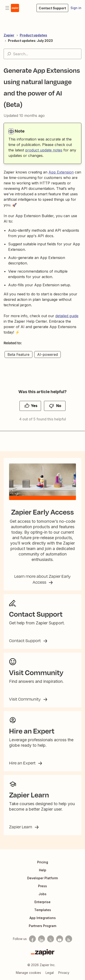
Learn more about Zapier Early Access (42, 579)
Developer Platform (42, 878)
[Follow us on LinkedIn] (41, 939)
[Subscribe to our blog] (69, 939)
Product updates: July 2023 (30, 41)
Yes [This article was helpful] (34, 406)
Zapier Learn (21, 827)
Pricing (43, 862)
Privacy (64, 973)
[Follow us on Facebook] (32, 939)
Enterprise (42, 902)
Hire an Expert (23, 763)
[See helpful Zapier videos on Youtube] (60, 939)
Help (43, 870)
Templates (43, 910)
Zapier (9, 35)
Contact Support (25, 641)
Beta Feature (18, 354)
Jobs (42, 894)
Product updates (33, 35)
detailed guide (67, 316)
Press (42, 886)
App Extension (61, 172)
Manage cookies (28, 973)
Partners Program (42, 926)
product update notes (44, 150)
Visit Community (25, 699)
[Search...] (42, 54)
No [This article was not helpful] (59, 406)
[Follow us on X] (51, 939)
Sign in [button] (76, 8)
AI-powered (47, 354)
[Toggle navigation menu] (7, 8)
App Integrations (43, 918)
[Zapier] (43, 952)
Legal (50, 973)
